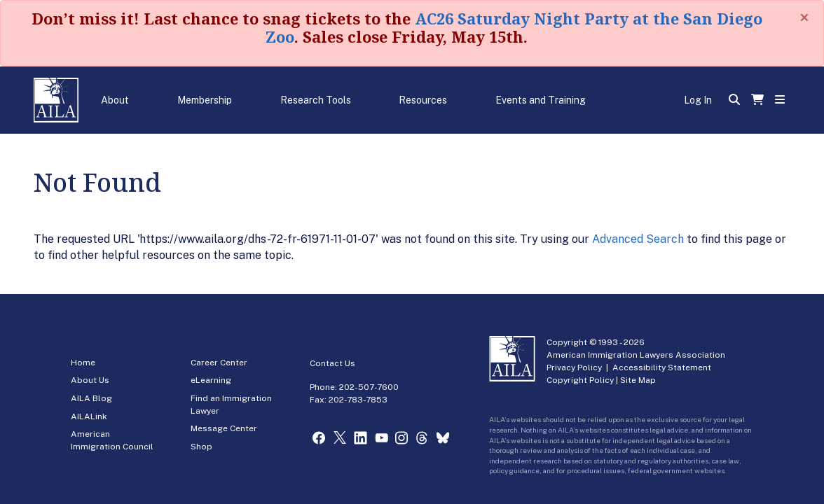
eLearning (211, 380)
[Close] (804, 17)
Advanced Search (638, 239)
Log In (698, 100)
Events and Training (541, 100)
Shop (201, 447)
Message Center (224, 428)
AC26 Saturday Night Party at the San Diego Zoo (514, 27)
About (115, 100)
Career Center (219, 363)
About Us (90, 380)
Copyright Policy (580, 380)
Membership (205, 100)
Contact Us (332, 363)
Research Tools (316, 100)
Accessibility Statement (662, 367)
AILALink (89, 416)
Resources (423, 100)
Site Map (638, 380)
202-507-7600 (369, 387)
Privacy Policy (574, 367)
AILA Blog (91, 398)
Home (83, 363)
